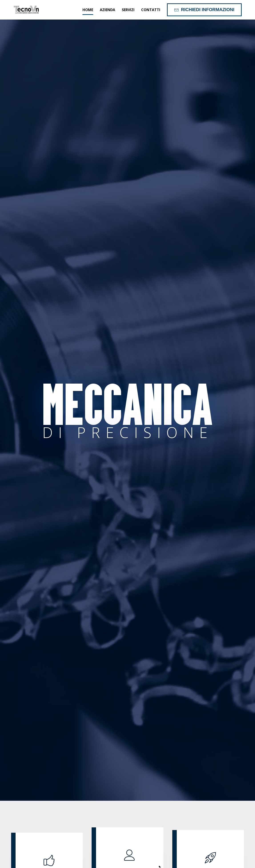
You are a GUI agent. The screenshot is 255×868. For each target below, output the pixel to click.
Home (88, 10)
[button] (204, 10)
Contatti (151, 10)
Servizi (128, 10)
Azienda (107, 10)
